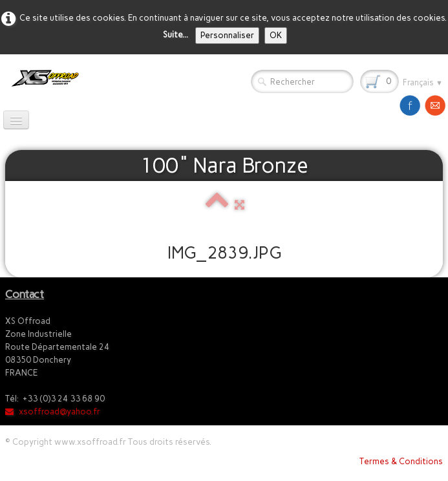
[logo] (42, 78)
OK (276, 35)
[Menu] (16, 120)
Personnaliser (227, 35)
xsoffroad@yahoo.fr (53, 412)
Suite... (176, 35)
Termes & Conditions (401, 461)
